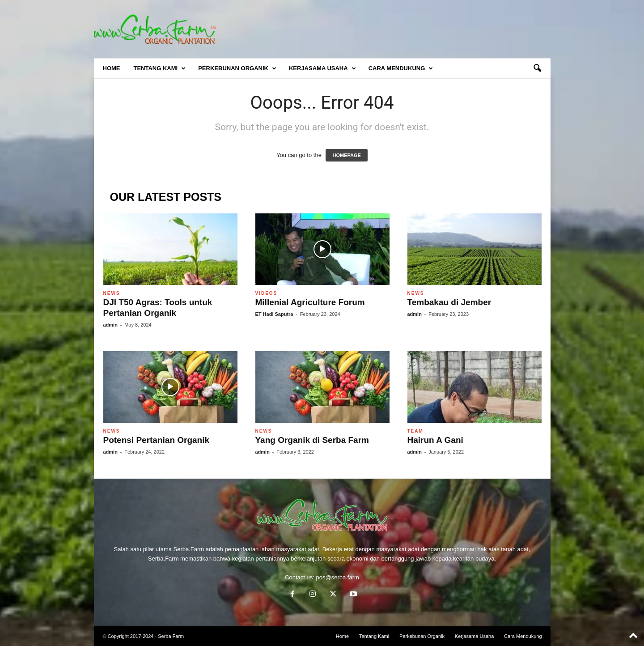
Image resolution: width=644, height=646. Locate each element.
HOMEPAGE (346, 155)
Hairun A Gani (435, 440)
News (112, 293)
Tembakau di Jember (449, 302)
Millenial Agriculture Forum (310, 302)
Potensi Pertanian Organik (157, 440)
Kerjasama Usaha (322, 68)
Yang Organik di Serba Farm (312, 440)
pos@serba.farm (338, 577)
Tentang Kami (160, 68)
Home (112, 68)
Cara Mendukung (401, 68)
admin (110, 325)
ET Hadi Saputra (274, 314)
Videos (267, 293)
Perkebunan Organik (237, 68)
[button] (537, 68)
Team (415, 431)
